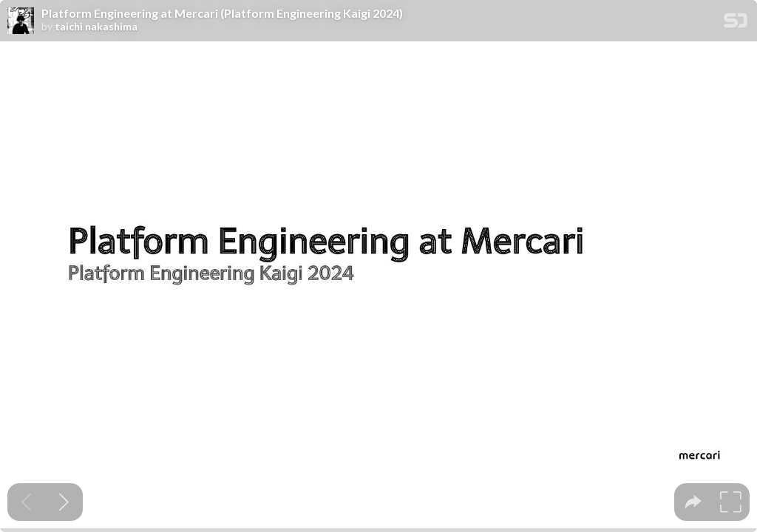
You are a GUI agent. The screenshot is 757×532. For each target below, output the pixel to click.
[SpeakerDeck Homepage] (736, 23)
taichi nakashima (96, 27)
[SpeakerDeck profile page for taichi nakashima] (21, 21)
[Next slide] (64, 502)
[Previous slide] (26, 502)
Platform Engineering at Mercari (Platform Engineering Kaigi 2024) (222, 13)
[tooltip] (693, 502)
